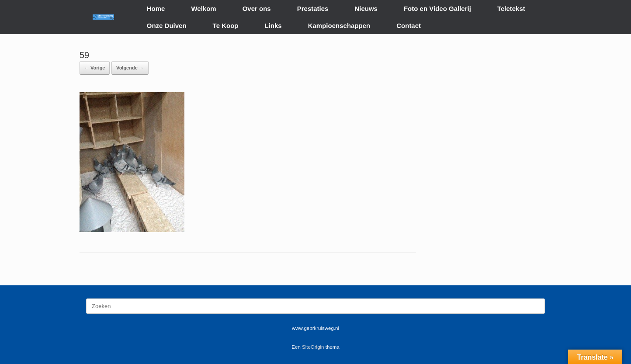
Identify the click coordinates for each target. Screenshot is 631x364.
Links (273, 26)
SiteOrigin (313, 347)
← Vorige (95, 68)
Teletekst (511, 9)
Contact (409, 26)
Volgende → (130, 68)
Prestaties (313, 9)
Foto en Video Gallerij (437, 9)
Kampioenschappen (339, 26)
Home (156, 9)
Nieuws (366, 9)
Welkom (203, 9)
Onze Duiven (167, 26)
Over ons (257, 9)
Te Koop (226, 26)
